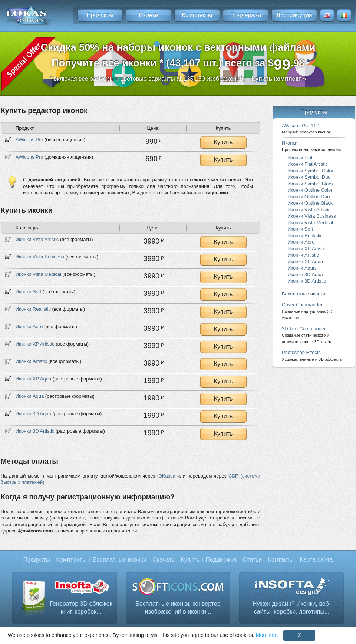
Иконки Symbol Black (310, 184)
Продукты (100, 15)
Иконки (148, 15)
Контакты (281, 560)
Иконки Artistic (31, 361)
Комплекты (197, 15)
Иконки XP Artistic (35, 344)
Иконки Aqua (30, 396)
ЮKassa (166, 476)
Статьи (252, 560)
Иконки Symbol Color (310, 171)
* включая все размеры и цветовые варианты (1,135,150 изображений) (178, 79)
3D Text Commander (307, 335)
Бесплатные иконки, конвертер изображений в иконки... (178, 608)
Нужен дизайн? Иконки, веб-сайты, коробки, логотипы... (292, 608)
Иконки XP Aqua (33, 379)
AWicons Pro (29, 140)
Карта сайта (316, 560)
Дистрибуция (294, 15)
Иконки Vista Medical (38, 274)
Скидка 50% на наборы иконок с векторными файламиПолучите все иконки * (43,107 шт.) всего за (178, 57)
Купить (223, 142)
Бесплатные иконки (304, 294)
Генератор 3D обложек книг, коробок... (81, 608)
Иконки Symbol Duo (309, 177)
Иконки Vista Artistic (37, 239)
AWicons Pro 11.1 (306, 128)
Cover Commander (307, 311)
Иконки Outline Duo (309, 197)
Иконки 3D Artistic (35, 431)
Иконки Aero (29, 326)
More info (267, 635)
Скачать (164, 560)
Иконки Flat (300, 158)
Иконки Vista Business (40, 257)
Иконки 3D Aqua (33, 414)
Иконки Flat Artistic (308, 164)
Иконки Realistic (33, 309)
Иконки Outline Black (310, 203)
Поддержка (246, 15)
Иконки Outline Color (310, 190)
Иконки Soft (28, 292)
